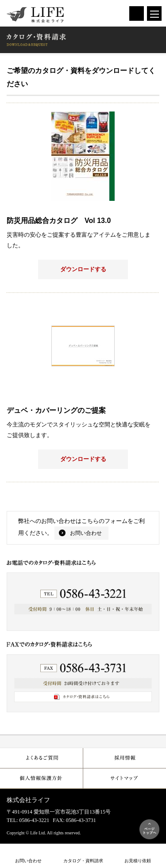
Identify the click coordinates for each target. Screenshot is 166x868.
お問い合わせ (86, 533)
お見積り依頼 (138, 861)
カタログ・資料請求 (83, 861)
